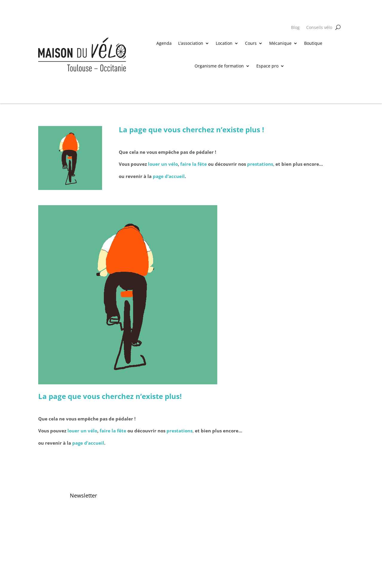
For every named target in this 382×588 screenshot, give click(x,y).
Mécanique (280, 43)
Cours (251, 43)
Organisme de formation (219, 66)
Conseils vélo (319, 28)
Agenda (164, 43)
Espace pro (267, 66)
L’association (191, 43)
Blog (295, 28)
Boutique (313, 43)
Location (224, 43)
